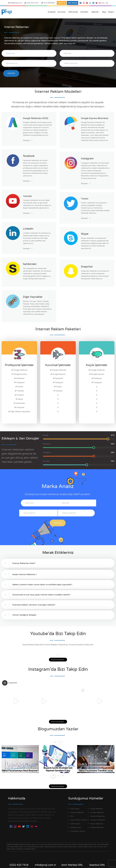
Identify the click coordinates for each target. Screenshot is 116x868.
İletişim (111, 12)
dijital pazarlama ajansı (28, 844)
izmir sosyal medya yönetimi (54, 844)
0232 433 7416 (32, 3)
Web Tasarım (74, 809)
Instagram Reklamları (97, 820)
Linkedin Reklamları (96, 827)
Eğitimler (96, 12)
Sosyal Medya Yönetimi (78, 820)
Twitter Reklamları (95, 824)
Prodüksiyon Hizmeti (77, 831)
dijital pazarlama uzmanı (53, 847)
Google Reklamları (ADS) (36, 118)
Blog (104, 12)
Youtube (27, 196)
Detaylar (28, 140)
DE (107, 3)
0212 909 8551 (49, 3)
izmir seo (40, 844)
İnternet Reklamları (76, 812)
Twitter (85, 199)
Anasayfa (52, 12)
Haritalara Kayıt (75, 827)
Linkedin (28, 229)
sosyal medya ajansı (70, 847)
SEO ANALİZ (73, 3)
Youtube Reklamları (96, 812)
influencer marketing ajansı (26, 849)
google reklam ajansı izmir (87, 844)
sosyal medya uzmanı (85, 847)
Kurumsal (62, 12)
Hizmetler (85, 12)
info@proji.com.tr (16, 3)
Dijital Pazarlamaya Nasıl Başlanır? (20, 771)
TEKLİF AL (62, 3)
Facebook (29, 156)
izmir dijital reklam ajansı (15, 847)
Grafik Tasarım (74, 824)
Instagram (87, 159)
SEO (71, 816)
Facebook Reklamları (96, 816)
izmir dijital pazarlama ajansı (34, 847)
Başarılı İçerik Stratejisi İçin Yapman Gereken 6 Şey (58, 769)
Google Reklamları (95, 809)
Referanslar (73, 12)
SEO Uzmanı (98, 847)
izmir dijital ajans (103, 844)
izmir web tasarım (71, 844)
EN (103, 3)
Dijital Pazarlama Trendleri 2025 (96, 771)
